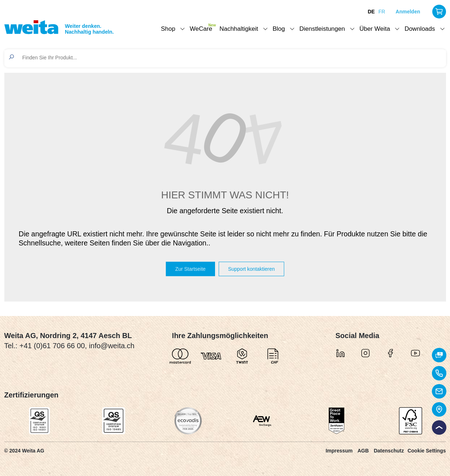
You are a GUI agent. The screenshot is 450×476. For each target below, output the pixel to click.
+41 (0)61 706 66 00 (52, 346)
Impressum (339, 451)
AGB (363, 451)
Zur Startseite (190, 269)
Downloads (420, 29)
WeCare (201, 29)
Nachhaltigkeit (239, 29)
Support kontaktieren (251, 269)
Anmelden (408, 12)
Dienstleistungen (322, 29)
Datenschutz (389, 451)
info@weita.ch (112, 346)
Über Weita (375, 29)
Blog (279, 29)
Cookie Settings (427, 451)
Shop (168, 29)
